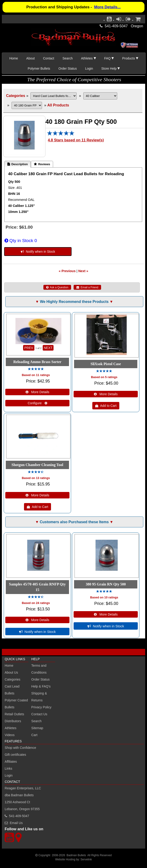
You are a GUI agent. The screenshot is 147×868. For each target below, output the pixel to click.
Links (8, 768)
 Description (18, 164)
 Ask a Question (57, 287)
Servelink (86, 859)
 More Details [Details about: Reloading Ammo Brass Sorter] (37, 392)
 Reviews (42, 164)
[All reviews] (61, 135)
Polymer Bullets (39, 68)
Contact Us (39, 714)
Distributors (13, 721)
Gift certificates (15, 755)
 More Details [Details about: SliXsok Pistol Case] (106, 394)
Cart (34, 735)
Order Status (67, 68)
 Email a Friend (87, 287)
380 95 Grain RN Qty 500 (106, 584)
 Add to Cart (106, 406)
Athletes (10, 728)
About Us (11, 672)
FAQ (108, 58)
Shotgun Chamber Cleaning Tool (37, 465)
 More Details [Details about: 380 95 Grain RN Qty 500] (106, 614)
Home (13, 58)
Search (68, 58)
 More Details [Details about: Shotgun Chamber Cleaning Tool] (37, 495)
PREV (29, 348)
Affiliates (11, 762)
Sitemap (37, 728)
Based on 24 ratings (36, 603)
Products (128, 58)
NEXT (48, 348)
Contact (48, 58)
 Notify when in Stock (38, 252)
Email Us (16, 823)
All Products (58, 105)
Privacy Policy (41, 707)
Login (89, 68)
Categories (16, 96)
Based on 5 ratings (104, 377)
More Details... (107, 7)
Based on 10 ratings (104, 597)
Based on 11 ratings (36, 375)
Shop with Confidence (20, 748)
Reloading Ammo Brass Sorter (37, 362)
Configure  (37, 403)
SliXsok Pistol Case (106, 364)
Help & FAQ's (41, 686)
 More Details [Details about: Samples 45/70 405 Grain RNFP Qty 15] (37, 620)
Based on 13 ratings (36, 478)
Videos (10, 735)
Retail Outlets (14, 714)
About (31, 58)
